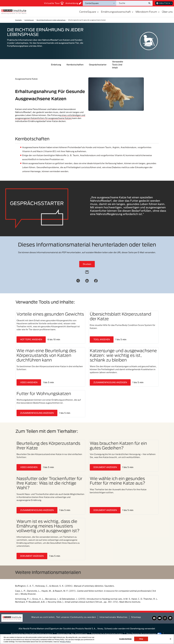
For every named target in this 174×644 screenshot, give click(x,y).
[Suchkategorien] (99, 3)
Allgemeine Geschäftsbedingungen (32, 634)
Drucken (87, 264)
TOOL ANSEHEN (102, 339)
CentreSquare (29, 20)
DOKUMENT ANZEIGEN (105, 467)
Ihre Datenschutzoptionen (144, 634)
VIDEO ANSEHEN (29, 382)
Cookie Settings (125, 639)
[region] (87, 639)
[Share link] (78, 281)
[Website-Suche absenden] (150, 3)
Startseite (18, 20)
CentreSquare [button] (89, 12)
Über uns (167, 12)
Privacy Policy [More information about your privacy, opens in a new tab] (65, 642)
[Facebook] (96, 281)
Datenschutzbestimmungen (107, 634)
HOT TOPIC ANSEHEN (31, 339)
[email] (87, 272)
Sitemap (136, 617)
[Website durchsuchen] (132, 3)
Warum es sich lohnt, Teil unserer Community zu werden (64, 617)
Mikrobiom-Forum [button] (148, 12)
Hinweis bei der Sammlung (72, 634)
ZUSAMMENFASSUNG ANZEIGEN (110, 382)
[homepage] (14, 12)
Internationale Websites (114, 617)
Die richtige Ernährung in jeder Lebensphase (51, 20)
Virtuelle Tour (54, 3)
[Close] (170, 639)
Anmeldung (73, 3)
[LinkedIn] (87, 281)
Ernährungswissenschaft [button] (117, 12)
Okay (141, 639)
